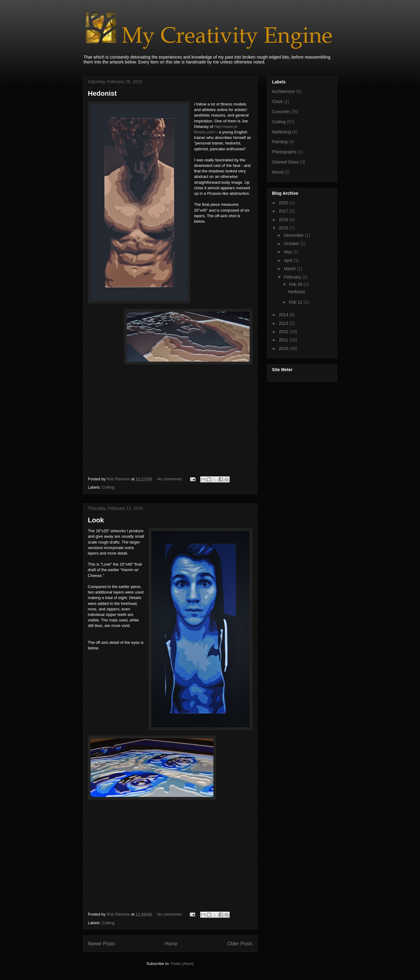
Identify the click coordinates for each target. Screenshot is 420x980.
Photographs (284, 152)
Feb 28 (296, 284)
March (290, 269)
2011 (284, 340)
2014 (284, 315)
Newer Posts (101, 944)
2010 (284, 348)
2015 (284, 228)
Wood (278, 172)
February (293, 277)
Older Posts (240, 944)
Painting (280, 142)
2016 (284, 220)
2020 (284, 203)
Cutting (108, 487)
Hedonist (102, 93)
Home (171, 944)
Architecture (284, 91)
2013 (284, 323)
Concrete (281, 112)
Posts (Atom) (182, 964)
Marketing (281, 132)
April (289, 260)
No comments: (171, 479)
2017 (284, 211)
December (294, 235)
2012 (284, 332)
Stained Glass (285, 162)
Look (96, 520)
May (288, 252)
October (292, 244)
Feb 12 (296, 302)
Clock (277, 102)
